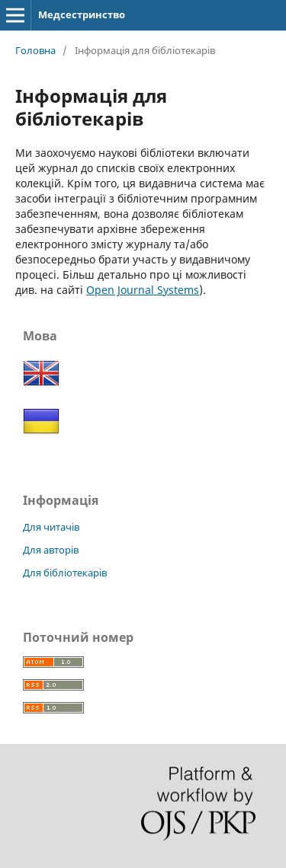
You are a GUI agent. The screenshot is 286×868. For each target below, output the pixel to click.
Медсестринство (82, 14)
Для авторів (51, 550)
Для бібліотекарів (65, 573)
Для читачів (51, 527)
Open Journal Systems (143, 290)
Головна (35, 50)
